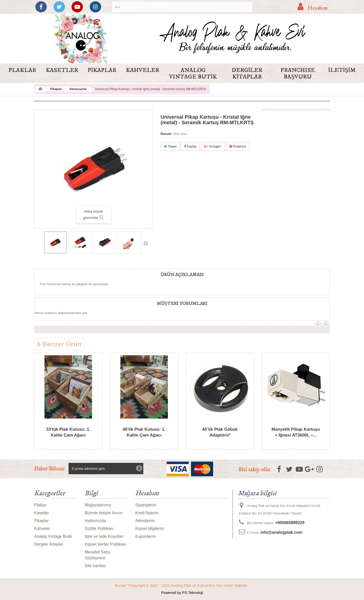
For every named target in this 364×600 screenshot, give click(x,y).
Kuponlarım (146, 536)
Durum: (166, 134)
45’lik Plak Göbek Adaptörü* (220, 432)
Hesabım (147, 493)
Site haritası (95, 566)
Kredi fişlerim (147, 513)
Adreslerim (145, 521)
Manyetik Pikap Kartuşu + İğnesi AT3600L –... (296, 432)
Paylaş (190, 146)
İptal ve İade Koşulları (104, 536)
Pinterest (238, 146)
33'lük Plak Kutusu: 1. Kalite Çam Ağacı (68, 432)
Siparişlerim (146, 505)
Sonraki (146, 243)
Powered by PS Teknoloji (182, 593)
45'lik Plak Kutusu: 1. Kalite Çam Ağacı (144, 432)
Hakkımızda (95, 521)
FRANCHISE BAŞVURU (298, 74)
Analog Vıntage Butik (193, 74)
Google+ (213, 146)
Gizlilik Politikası (99, 529)
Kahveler (143, 70)
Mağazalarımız (98, 505)
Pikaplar (102, 70)
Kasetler (62, 70)
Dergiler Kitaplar (247, 74)
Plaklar (22, 70)
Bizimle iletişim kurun (104, 513)
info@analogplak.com (281, 532)
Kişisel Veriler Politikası (106, 544)
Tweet (170, 146)
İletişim (342, 70)
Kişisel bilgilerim (150, 529)
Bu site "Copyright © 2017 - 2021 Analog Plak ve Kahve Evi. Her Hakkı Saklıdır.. (182, 585)
